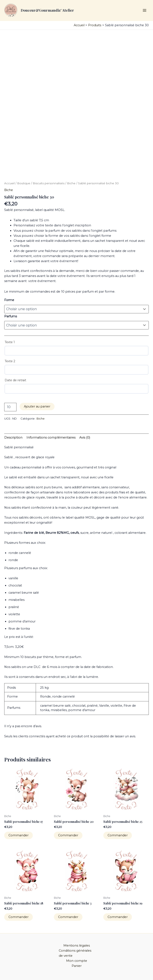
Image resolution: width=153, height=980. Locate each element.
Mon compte (77, 961)
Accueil (9, 183)
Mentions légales (77, 946)
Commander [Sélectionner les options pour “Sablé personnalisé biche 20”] (68, 835)
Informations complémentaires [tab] (51, 438)
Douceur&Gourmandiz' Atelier (47, 10)
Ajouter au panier (37, 406)
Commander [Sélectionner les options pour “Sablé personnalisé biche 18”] (18, 917)
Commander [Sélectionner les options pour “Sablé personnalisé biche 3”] (68, 917)
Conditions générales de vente (75, 953)
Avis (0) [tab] (85, 438)
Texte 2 (10, 361)
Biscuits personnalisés (49, 183)
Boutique (24, 183)
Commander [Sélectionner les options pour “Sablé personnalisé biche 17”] (18, 835)
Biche (71, 183)
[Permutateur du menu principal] (145, 10)
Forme (9, 300)
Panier (77, 966)
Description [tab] (13, 438)
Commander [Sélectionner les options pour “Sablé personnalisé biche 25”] (118, 835)
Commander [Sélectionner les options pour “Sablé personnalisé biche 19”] (118, 917)
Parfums (11, 316)
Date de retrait (15, 380)
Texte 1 (10, 342)
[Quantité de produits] (10, 407)
